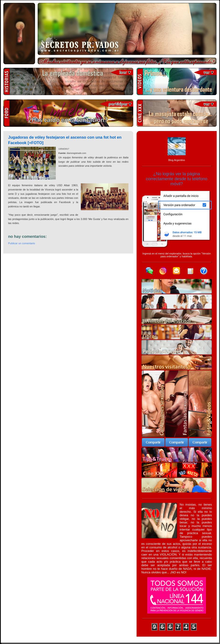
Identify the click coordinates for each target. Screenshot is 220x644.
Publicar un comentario (22, 243)
